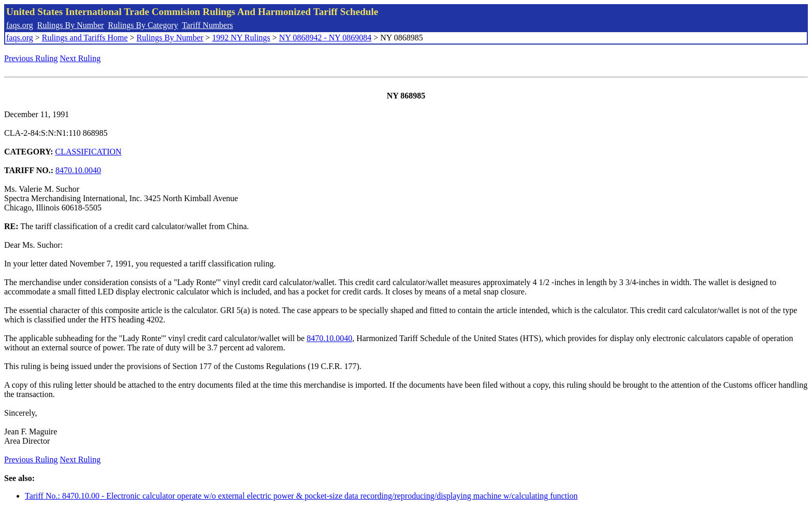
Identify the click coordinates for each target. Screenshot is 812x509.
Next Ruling (81, 58)
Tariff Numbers (207, 25)
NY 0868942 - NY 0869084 (325, 38)
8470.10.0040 (78, 170)
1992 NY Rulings (241, 38)
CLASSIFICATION (89, 152)
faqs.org (20, 25)
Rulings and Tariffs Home (85, 38)
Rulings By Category (143, 25)
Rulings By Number (71, 25)
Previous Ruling (31, 58)
